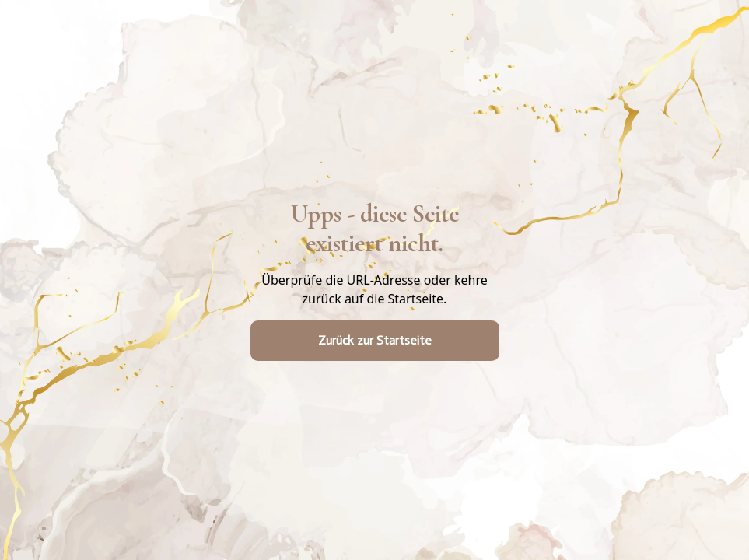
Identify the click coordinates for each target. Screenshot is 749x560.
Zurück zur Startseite (375, 340)
